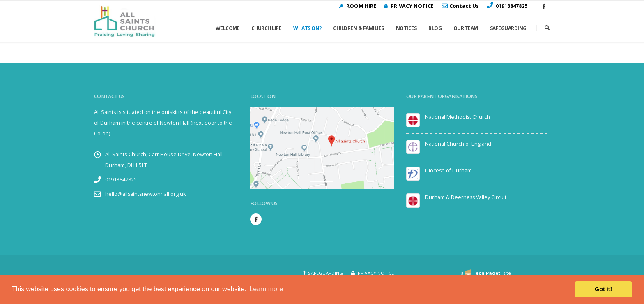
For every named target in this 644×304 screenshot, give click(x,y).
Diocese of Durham (449, 171)
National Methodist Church (458, 117)
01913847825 (121, 180)
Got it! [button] (603, 289)
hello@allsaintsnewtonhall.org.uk (146, 194)
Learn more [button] (266, 289)
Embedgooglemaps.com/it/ (321, 181)
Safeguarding (508, 28)
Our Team (466, 28)
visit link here (330, 181)
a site (486, 273)
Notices (406, 28)
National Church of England (458, 144)
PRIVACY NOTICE (375, 273)
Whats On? (307, 28)
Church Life (267, 28)
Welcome (228, 28)
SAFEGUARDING (325, 273)
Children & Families (359, 28)
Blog (435, 28)
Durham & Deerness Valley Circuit (466, 197)
